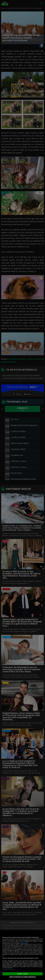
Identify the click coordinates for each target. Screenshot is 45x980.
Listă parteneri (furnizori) (9, 970)
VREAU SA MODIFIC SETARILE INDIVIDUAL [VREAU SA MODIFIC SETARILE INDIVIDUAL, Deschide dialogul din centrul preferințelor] (22, 977)
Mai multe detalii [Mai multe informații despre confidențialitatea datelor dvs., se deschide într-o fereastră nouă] (24, 943)
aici (21, 951)
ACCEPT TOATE (22, 974)
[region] (22, 955)
